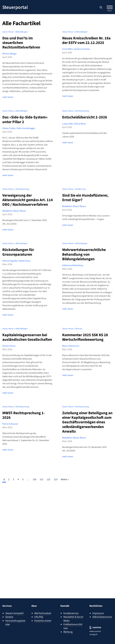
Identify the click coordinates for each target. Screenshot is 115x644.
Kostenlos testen (43, 621)
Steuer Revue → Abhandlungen (15, 32)
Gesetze (9, 617)
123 (56, 479)
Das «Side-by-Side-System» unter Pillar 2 (25, 119)
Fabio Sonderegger (26, 128)
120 (34, 479)
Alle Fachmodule (43, 613)
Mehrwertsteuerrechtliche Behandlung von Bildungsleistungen (84, 254)
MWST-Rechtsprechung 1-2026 (24, 415)
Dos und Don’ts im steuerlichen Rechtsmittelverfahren (21, 43)
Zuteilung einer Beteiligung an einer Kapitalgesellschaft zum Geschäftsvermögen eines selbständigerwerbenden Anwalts (87, 422)
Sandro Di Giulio (82, 49)
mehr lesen (8, 97)
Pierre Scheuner (10, 424)
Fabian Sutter (9, 128)
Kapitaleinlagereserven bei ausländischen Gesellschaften (27, 337)
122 (49, 479)
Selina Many (80, 124)
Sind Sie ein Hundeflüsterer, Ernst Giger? (85, 198)
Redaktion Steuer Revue (14, 211)
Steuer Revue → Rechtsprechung (76, 111)
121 (42, 479)
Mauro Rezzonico (71, 346)
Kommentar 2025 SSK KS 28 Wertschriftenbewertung (85, 337)
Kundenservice (71, 613)
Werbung (68, 632)
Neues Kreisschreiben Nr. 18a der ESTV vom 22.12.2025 (86, 40)
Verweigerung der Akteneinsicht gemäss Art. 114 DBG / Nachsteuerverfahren (28, 200)
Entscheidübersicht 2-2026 (85, 117)
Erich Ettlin (67, 49)
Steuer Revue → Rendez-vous (74, 189)
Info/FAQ (39, 617)
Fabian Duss (24, 261)
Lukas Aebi (68, 124)
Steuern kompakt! (15, 613)
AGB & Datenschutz (102, 617)
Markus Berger (10, 54)
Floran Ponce (9, 346)
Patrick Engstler (10, 261)
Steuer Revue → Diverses (72, 329)
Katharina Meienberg (73, 265)
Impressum (98, 613)
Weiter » (65, 479)
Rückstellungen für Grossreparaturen (18, 252)
